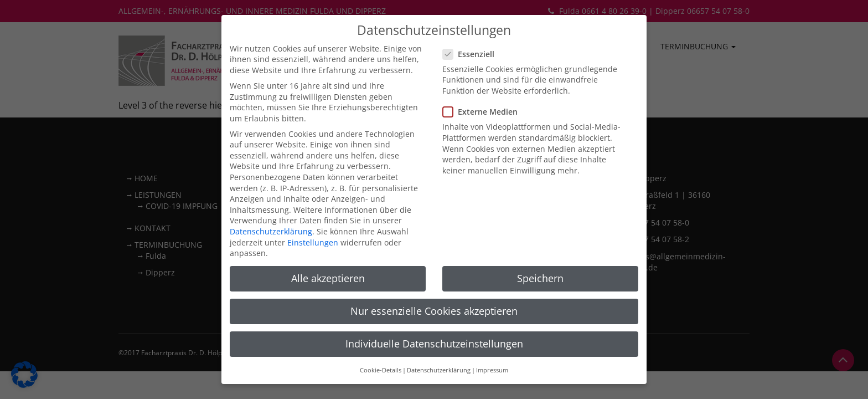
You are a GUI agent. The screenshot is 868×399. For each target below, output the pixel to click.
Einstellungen (313, 211)
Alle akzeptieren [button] (328, 247)
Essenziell (472, 23)
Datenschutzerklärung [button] (439, 339)
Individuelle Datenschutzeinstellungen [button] (434, 313)
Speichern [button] (540, 247)
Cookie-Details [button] (381, 339)
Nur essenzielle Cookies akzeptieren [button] (434, 280)
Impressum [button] (492, 339)
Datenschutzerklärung (271, 200)
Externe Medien (484, 81)
